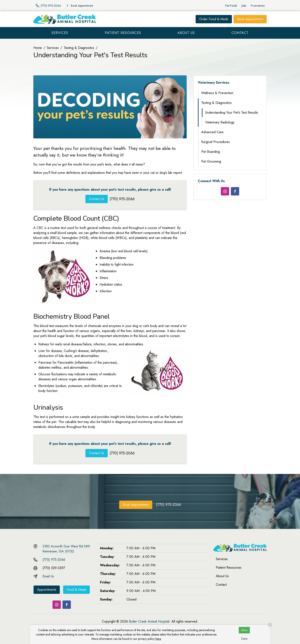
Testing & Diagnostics (79, 48)
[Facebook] (235, 191)
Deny (244, 639)
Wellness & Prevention (217, 93)
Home (38, 48)
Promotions (258, 6)
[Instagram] (225, 191)
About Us (186, 33)
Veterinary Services (214, 83)
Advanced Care (212, 132)
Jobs (244, 6)
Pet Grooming (211, 161)
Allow (244, 630)
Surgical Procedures (216, 142)
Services (60, 33)
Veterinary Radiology (220, 122)
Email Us (48, 576)
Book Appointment (250, 19)
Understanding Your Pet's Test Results (232, 113)
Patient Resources (123, 33)
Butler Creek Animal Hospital (149, 621)
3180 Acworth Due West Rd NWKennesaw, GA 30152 (66, 549)
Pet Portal (231, 6)
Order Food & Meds (214, 19)
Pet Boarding (211, 152)
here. (158, 639)
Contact (240, 33)
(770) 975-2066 (122, 199)
